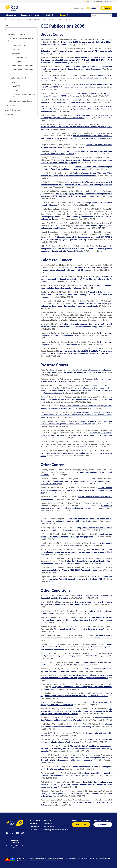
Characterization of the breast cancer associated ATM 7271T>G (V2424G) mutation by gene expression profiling (76, 238)
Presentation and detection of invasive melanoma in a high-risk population (76, 535)
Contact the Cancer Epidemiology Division (23, 96)
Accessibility (98, 2)
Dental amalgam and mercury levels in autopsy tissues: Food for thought (76, 655)
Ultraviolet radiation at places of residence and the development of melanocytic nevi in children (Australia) (76, 520)
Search (111, 15)
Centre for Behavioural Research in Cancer (21, 40)
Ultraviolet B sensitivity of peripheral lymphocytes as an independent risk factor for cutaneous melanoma (76, 562)
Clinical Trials (10, 115)
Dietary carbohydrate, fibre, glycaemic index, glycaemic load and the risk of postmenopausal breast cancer (76, 109)
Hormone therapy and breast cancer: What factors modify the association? (76, 101)
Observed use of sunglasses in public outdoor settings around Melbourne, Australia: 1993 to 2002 (76, 694)
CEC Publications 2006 (65, 19)
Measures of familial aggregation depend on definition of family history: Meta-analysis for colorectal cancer (76, 279)
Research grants (11, 105)
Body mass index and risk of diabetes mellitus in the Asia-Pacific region (76, 719)
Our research (21, 19)
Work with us (49, 827)
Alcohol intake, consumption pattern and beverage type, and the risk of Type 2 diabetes (76, 670)
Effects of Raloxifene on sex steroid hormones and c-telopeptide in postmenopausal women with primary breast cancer (76, 137)
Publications (52, 19)
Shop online (34, 830)
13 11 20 (93, 8)
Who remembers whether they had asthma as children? (79, 629)
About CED (15, 50)
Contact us (48, 823)
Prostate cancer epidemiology (22, 70)
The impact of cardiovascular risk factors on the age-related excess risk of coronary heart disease (76, 603)
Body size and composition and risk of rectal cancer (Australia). (76, 334)
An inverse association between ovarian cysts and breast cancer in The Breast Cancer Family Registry (76, 161)
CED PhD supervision (21, 58)
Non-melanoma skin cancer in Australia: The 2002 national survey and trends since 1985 (76, 578)
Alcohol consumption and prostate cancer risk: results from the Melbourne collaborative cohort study (76, 371)
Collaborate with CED (19, 78)
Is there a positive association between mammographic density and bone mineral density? (76, 637)
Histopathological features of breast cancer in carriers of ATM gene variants (76, 51)
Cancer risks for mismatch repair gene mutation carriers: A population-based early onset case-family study (76, 305)
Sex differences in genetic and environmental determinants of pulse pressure (76, 741)
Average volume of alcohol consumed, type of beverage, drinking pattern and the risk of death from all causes (76, 619)
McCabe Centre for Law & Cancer (20, 101)
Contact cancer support (81, 820)
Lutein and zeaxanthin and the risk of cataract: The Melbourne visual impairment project (76, 774)
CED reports (18, 62)
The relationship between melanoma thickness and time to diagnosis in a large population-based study (76, 490)
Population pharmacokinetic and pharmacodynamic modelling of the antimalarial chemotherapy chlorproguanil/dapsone (76, 759)
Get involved (35, 827)
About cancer (35, 820)
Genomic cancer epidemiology (22, 66)
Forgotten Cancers (18, 74)
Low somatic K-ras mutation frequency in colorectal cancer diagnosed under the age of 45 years (76, 269)
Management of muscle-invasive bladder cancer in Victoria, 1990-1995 (76, 544)
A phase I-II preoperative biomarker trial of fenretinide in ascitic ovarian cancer (76, 507)
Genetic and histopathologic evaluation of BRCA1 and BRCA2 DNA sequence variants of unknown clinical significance (76, 86)
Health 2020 (15, 86)
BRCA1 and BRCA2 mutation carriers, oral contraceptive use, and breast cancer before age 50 (76, 116)
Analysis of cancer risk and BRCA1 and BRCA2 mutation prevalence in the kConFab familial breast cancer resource (76, 174)
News (13, 82)
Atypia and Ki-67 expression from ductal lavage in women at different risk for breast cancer (76, 77)
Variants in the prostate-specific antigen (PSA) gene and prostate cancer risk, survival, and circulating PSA (76, 434)
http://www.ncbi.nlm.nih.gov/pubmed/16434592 (86, 447)
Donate (107, 8)
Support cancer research (103, 820)
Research (12, 19)
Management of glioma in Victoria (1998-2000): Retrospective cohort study (72, 570)
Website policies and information (56, 830)
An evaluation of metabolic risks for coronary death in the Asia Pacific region (76, 725)
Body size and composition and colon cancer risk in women (76, 343)
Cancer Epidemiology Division (36, 19)
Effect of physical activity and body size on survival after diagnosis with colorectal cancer (76, 287)
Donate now (103, 825)
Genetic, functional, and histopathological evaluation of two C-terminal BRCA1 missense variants (76, 168)
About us (88, 2)
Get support (25, 15)
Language (108, 2)
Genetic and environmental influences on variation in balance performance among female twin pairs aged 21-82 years (76, 647)
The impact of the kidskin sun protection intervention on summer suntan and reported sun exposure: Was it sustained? (76, 552)
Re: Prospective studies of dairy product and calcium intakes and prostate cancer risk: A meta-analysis (76, 422)
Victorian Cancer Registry (17, 34)
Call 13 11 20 (81, 825)
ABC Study (15, 90)
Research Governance (13, 110)
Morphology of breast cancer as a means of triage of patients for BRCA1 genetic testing (76, 95)
